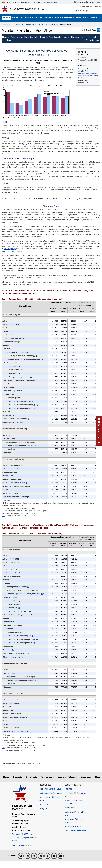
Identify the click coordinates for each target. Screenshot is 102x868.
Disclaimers (70, 808)
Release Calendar (86, 6)
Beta (98, 777)
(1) (4, 503)
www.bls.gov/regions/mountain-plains (88, 76)
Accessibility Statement (75, 831)
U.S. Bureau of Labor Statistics (27, 9)
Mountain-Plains (52, 24)
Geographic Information (34, 24)
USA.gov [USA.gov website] (43, 809)
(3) (4, 511)
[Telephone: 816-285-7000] (24, 834)
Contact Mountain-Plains (22, 846)
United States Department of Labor (87, 2)
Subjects (18, 777)
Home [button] (6, 18)
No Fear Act (45, 804)
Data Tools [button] (30, 18)
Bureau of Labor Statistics (13, 24)
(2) (4, 508)
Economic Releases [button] (64, 18)
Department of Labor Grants (49, 799)
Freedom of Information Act (76, 795)
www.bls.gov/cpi (10, 249)
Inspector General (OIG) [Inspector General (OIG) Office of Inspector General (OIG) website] (50, 789)
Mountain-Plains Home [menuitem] (9, 39)
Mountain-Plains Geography (27, 37)
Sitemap (68, 789)
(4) (4, 513)
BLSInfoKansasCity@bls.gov (88, 73)
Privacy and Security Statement (73, 802)
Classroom (86, 777)
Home (6, 777)
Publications (47, 777)
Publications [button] (45, 18)
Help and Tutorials (73, 826)
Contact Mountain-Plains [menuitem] (93, 39)
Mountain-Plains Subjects (51, 37)
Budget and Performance (51, 793)
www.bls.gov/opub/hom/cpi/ (12, 251)
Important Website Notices (73, 821)
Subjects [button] (16, 18)
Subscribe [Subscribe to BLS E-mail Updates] (97, 6)
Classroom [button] (82, 18)
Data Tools (31, 777)
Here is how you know (50, 2)
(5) (4, 516)
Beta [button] (93, 18)
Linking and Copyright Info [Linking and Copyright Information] (74, 813)
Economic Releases (67, 777)
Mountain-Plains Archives (73, 37)
